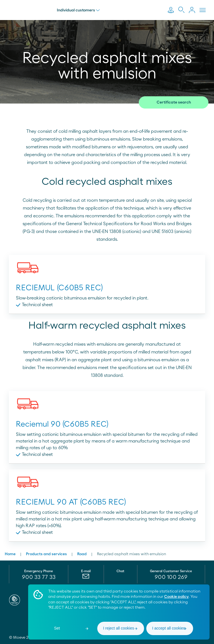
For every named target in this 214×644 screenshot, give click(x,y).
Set (57, 628)
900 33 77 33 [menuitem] (39, 577)
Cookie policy (176, 597)
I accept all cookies (169, 628)
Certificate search (174, 102)
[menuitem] (86, 577)
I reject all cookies (119, 628)
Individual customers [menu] (79, 10)
